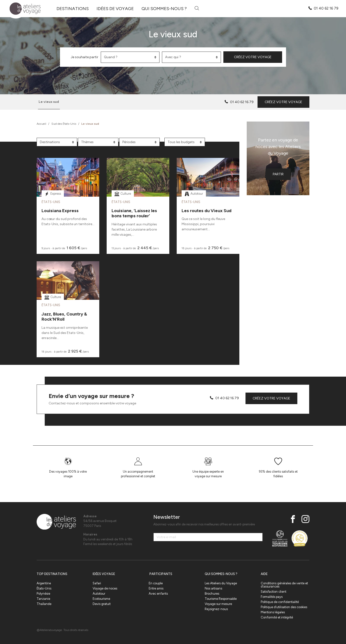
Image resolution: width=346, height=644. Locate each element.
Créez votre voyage (253, 57)
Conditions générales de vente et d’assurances (284, 585)
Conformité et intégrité (277, 617)
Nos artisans (213, 588)
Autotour (99, 594)
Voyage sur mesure (218, 604)
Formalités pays (272, 597)
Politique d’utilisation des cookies (284, 607)
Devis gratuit (102, 604)
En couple (156, 583)
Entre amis (156, 588)
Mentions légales (273, 612)
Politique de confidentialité (280, 602)
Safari (97, 583)
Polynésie (43, 594)
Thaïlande (44, 604)
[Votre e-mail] (208, 537)
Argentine (44, 583)
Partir (278, 174)
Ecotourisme (101, 599)
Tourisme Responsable (221, 599)
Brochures (212, 594)
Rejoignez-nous (216, 609)
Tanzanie (43, 599)
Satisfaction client (274, 592)
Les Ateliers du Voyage (221, 583)
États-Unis (44, 588)
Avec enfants (158, 594)
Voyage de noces (105, 588)
